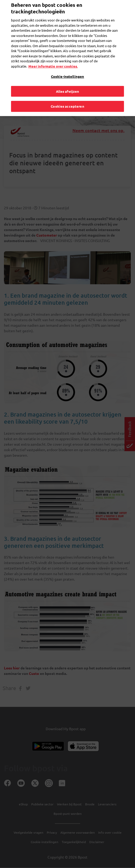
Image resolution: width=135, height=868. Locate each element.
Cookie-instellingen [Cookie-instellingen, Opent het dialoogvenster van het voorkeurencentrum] (67, 69)
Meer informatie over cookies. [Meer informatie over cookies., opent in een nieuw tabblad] (53, 59)
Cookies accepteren (67, 99)
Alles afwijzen (68, 84)
